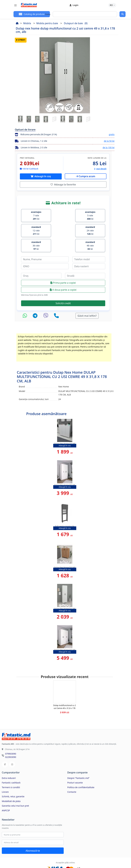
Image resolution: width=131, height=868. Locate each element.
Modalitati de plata (11, 784)
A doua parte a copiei (63, 273)
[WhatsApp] (26, 299)
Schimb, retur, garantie (13, 780)
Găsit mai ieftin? (87, 299)
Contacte (72, 775)
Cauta (48, 14)
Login (74, 5)
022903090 (11, 740)
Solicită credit (63, 287)
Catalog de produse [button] (34, 14)
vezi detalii (100, 169)
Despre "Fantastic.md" (78, 761)
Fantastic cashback (11, 766)
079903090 (11, 737)
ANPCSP (6, 794)
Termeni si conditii (11, 771)
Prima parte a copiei (63, 266)
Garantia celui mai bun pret (15, 789)
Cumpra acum (86, 176)
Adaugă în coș (42, 176)
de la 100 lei (109, 147)
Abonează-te (33, 834)
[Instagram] (12, 748)
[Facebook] (5, 748)
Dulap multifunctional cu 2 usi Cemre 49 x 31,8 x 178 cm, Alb (65, 691)
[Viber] (47, 299)
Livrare (5, 775)
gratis (112, 134)
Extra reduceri (9, 761)
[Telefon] (56, 299)
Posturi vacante (75, 766)
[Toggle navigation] (15, 5)
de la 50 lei (109, 141)
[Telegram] (36, 299)
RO (112, 5)
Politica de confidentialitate (81, 771)
